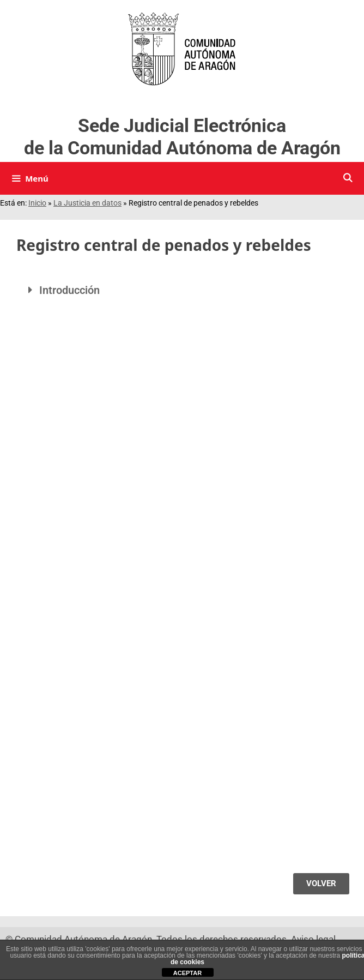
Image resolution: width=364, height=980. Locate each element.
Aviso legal (313, 939)
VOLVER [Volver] (321, 883)
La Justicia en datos (87, 203)
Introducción (69, 290)
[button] (182, 290)
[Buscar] (347, 178)
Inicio (37, 203)
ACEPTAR (187, 973)
